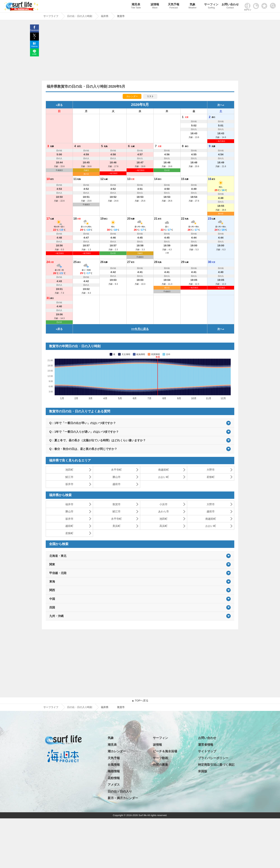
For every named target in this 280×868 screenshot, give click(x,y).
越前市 (117, 484)
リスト (150, 96)
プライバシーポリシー (213, 758)
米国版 (203, 771)
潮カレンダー (117, 751)
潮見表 (136, 6)
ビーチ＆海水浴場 (165, 751)
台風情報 (114, 765)
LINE (34, 54)
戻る (60, 105)
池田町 (69, 470)
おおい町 (164, 477)
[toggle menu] (274, 5)
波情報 (155, 6)
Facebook (34, 30)
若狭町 (211, 477)
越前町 (69, 526)
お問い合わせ (230, 6)
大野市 (211, 470)
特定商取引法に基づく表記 (216, 765)
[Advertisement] (140, 51)
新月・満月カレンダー (123, 798)
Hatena (34, 46)
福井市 (69, 504)
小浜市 (163, 504)
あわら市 (164, 511)
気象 (192, 6)
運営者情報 (206, 745)
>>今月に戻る (140, 329)
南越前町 (164, 470)
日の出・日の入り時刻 (80, 707)
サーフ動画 (160, 758)
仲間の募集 (160, 765)
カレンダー (132, 96)
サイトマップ (207, 751)
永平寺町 (116, 470)
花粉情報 (114, 778)
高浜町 (163, 526)
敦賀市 (117, 504)
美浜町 (117, 526)
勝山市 (117, 477)
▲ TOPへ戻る (140, 700)
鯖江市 (69, 477)
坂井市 (69, 484)
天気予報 (174, 6)
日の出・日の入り (120, 792)
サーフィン (211, 6)
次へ (220, 105)
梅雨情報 (114, 771)
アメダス (114, 785)
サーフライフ (51, 707)
